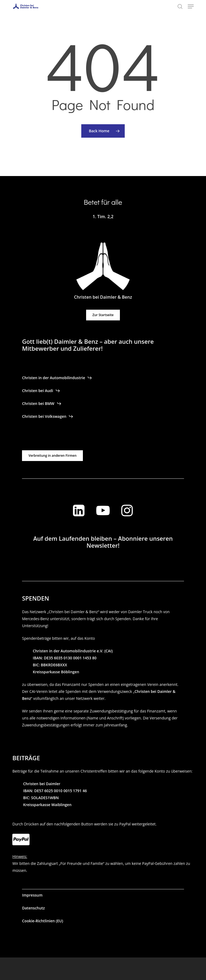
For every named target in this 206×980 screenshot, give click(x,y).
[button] (191, 6)
